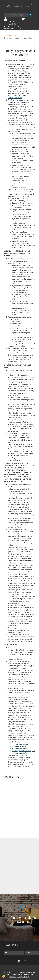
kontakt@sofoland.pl (14, 29)
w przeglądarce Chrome (20, 749)
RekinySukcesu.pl (24, 977)
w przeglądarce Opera (20, 744)
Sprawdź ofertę (23, 929)
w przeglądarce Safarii (20, 753)
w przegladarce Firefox (20, 746)
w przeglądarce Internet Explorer (24, 751)
